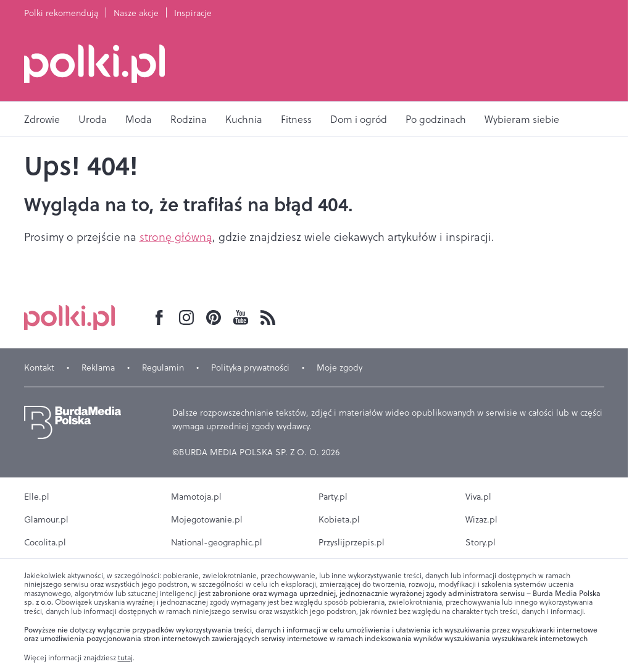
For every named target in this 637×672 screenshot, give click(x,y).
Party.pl (333, 497)
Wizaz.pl (481, 519)
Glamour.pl (46, 519)
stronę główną (176, 237)
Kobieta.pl (339, 519)
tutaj (125, 658)
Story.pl (481, 542)
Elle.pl (37, 497)
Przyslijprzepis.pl (352, 542)
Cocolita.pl (45, 542)
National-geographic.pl (217, 542)
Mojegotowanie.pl (207, 519)
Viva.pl (478, 497)
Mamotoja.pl (196, 497)
